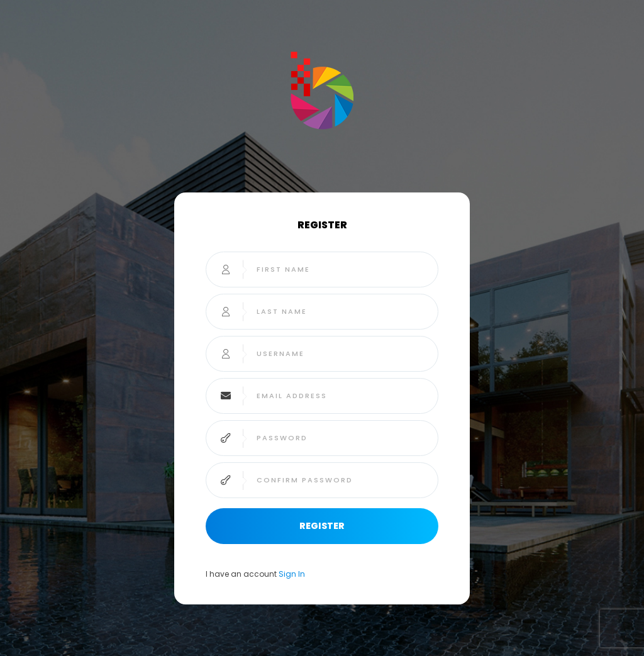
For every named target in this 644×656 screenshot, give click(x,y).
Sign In (292, 574)
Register (322, 526)
